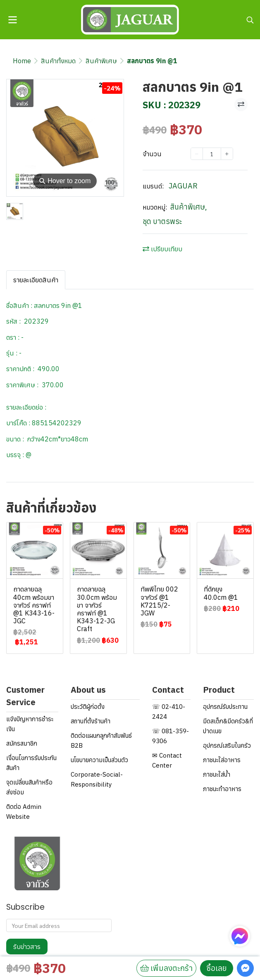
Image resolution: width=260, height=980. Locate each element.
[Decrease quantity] (197, 154)
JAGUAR (183, 186)
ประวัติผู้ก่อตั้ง (88, 707)
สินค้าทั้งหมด (58, 61)
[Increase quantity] (227, 154)
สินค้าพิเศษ (101, 61)
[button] (250, 20)
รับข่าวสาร (27, 947)
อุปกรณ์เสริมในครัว (227, 745)
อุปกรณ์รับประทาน (225, 707)
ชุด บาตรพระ (162, 221)
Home (22, 61)
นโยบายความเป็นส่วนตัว (99, 760)
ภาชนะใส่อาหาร (222, 760)
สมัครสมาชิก (22, 743)
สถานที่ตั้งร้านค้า (91, 721)
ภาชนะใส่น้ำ (217, 774)
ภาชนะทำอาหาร (222, 789)
